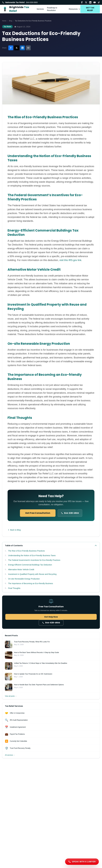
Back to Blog (14, 530)
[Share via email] (28, 48)
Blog (11, 21)
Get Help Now (51, 617)
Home (4, 21)
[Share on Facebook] (11, 48)
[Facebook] (82, 2)
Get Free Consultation (38, 513)
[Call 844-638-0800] (70, 513)
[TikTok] (99, 2)
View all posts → (11, 696)
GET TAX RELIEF (90, 9)
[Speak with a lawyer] (82, 862)
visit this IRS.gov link (70, 260)
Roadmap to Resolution (52, 9)
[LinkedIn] (90, 2)
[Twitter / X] (86, 2)
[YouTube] (95, 2)
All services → (10, 755)
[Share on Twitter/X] (17, 48)
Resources (75, 9)
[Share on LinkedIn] (22, 48)
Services (40, 9)
